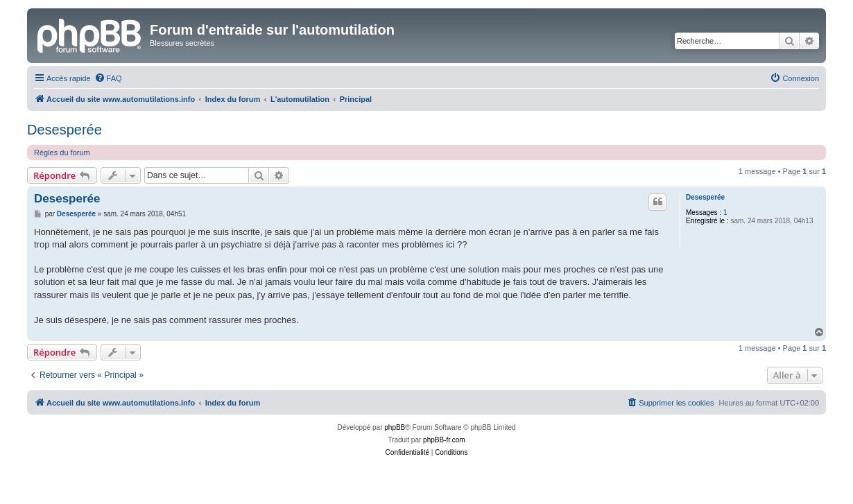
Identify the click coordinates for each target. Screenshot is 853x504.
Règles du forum (62, 153)
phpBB (395, 427)
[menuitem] (108, 78)
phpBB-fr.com (444, 440)
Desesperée (64, 130)
